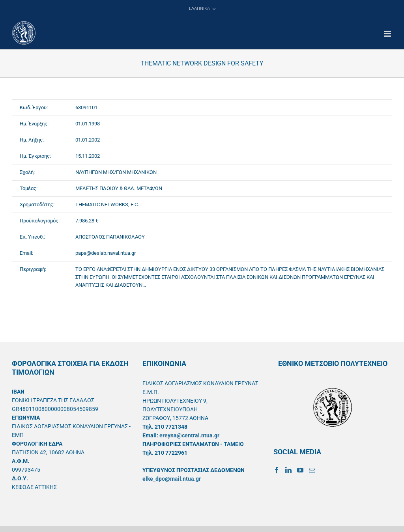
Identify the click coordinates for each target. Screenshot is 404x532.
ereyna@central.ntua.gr (189, 435)
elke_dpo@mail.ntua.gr (172, 479)
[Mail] (312, 470)
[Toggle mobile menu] (388, 34)
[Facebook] (277, 470)
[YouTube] (300, 470)
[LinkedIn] (288, 470)
